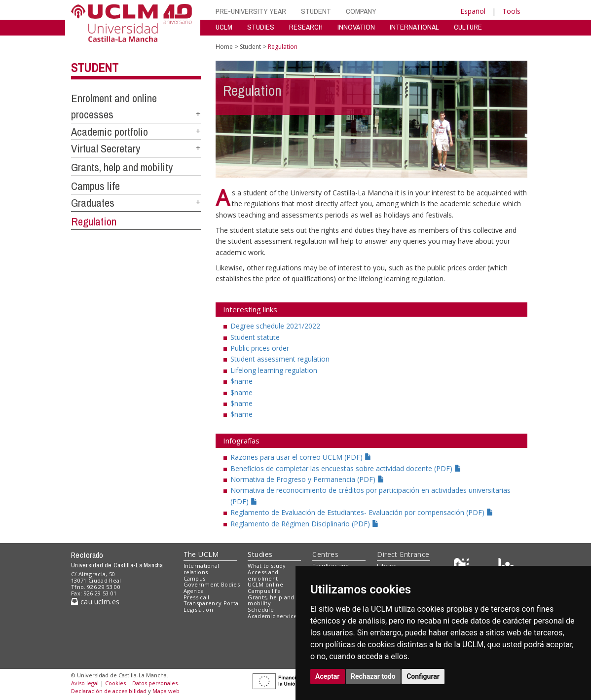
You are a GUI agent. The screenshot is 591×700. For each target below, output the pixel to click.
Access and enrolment (263, 575)
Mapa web (166, 691)
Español (473, 11)
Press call (197, 597)
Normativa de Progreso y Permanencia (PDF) (307, 479)
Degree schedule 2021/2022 (275, 326)
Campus (195, 578)
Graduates (93, 203)
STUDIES (261, 27)
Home (224, 47)
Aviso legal (85, 683)
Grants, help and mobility (122, 167)
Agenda (194, 591)
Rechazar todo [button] (373, 676)
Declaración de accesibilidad (109, 691)
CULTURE (468, 27)
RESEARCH (306, 27)
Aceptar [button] (328, 676)
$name (241, 381)
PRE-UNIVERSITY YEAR (251, 11)
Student (95, 68)
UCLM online (265, 584)
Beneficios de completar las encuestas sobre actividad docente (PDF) (346, 468)
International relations (202, 569)
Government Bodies (212, 584)
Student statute (255, 337)
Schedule (261, 609)
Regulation (94, 221)
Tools (511, 11)
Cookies (115, 683)
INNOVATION (356, 27)
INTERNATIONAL (414, 27)
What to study (267, 566)
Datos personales (155, 683)
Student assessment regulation (280, 359)
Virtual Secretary (106, 148)
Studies (260, 554)
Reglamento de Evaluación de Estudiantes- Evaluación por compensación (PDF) (362, 512)
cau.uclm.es (95, 602)
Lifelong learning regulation (274, 370)
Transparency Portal (212, 603)
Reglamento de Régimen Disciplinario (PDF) (305, 524)
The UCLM (201, 554)
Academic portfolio (110, 132)
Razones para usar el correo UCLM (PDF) (301, 457)
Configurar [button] (423, 676)
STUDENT (316, 11)
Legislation (199, 609)
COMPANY (361, 11)
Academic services (274, 616)
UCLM (224, 27)
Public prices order (260, 348)
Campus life (95, 186)
